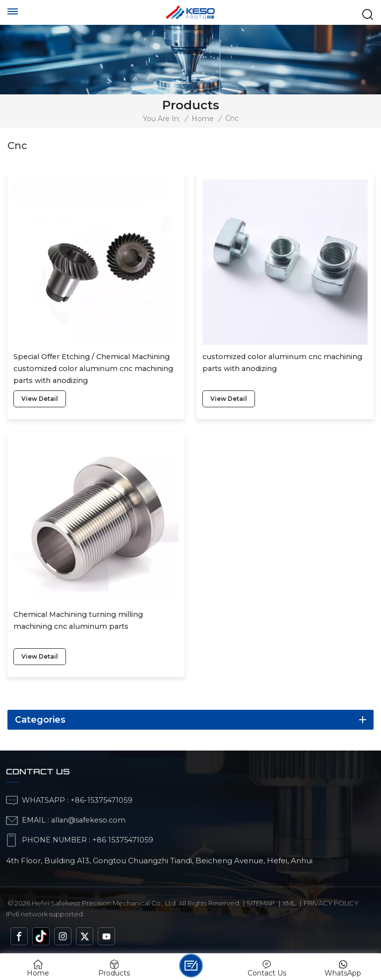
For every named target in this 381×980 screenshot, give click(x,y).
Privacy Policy (331, 903)
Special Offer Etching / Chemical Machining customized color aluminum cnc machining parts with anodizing (93, 369)
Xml (289, 903)
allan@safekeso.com (88, 820)
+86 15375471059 (123, 840)
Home (203, 119)
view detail (40, 399)
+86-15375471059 (101, 800)
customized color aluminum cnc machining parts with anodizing (282, 363)
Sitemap (261, 903)
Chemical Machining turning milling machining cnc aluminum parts (78, 620)
